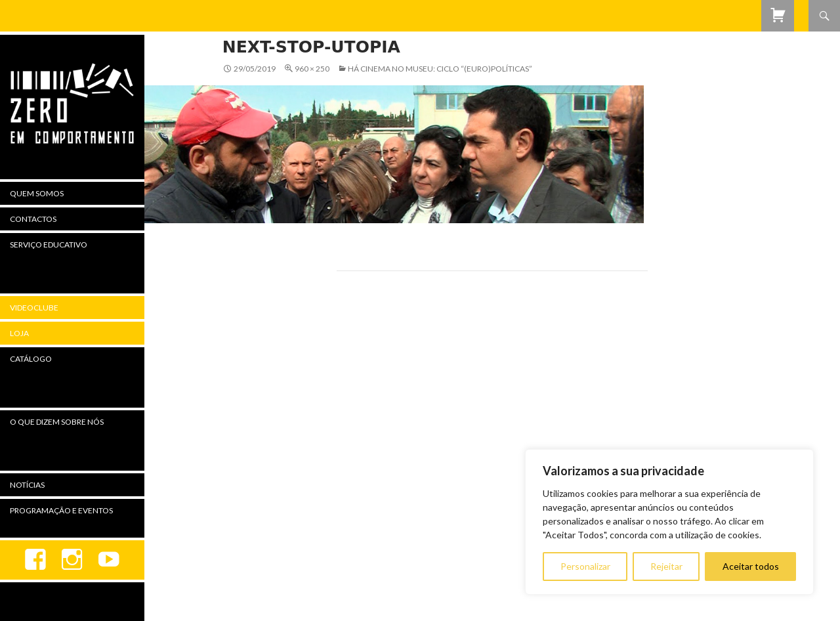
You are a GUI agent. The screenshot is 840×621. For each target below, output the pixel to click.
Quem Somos (37, 193)
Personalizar (585, 566)
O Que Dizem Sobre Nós (57, 422)
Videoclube (34, 308)
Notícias (27, 485)
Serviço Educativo (49, 245)
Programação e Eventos (61, 510)
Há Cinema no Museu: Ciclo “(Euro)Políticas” (440, 69)
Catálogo (31, 359)
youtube (109, 560)
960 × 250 (312, 69)
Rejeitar (666, 566)
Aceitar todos (751, 566)
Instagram (72, 560)
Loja (19, 333)
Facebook (35, 560)
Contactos (33, 219)
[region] (669, 522)
